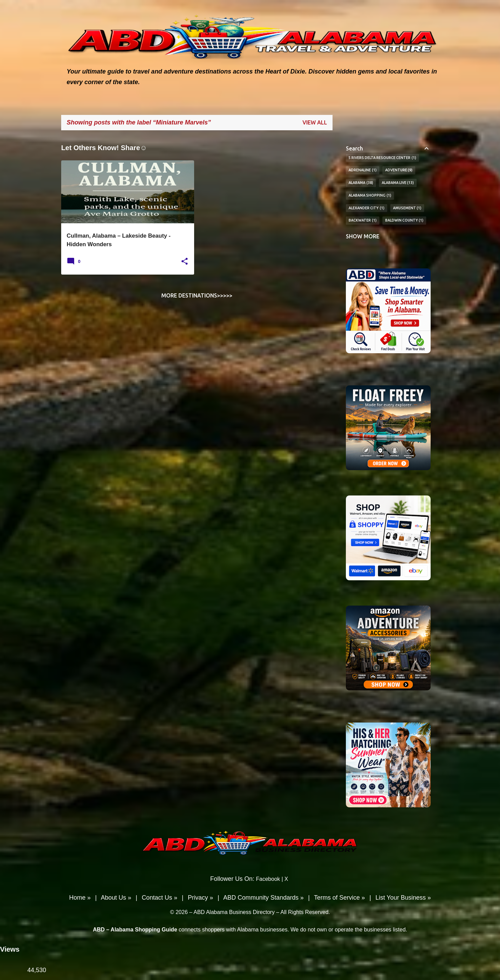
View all (315, 122)
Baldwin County (404, 221)
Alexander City (367, 208)
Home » (80, 898)
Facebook (268, 879)
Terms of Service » (340, 898)
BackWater (363, 221)
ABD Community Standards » (263, 898)
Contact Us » (160, 898)
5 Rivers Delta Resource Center (382, 158)
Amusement (407, 208)
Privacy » (201, 898)
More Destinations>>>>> (197, 295)
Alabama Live (398, 183)
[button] (185, 262)
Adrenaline (363, 170)
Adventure (399, 170)
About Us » (116, 898)
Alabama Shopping (370, 196)
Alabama (361, 183)
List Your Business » (403, 898)
